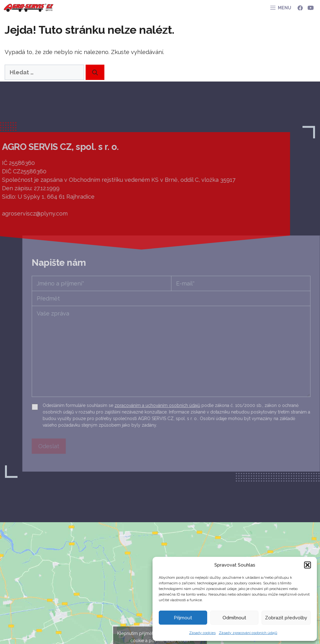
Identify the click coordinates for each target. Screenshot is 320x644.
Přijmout (183, 618)
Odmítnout (234, 618)
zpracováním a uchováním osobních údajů (194, 405)
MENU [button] (285, 8)
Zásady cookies (202, 633)
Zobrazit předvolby (286, 618)
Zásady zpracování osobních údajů (248, 633)
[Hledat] (95, 72)
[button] (307, 565)
